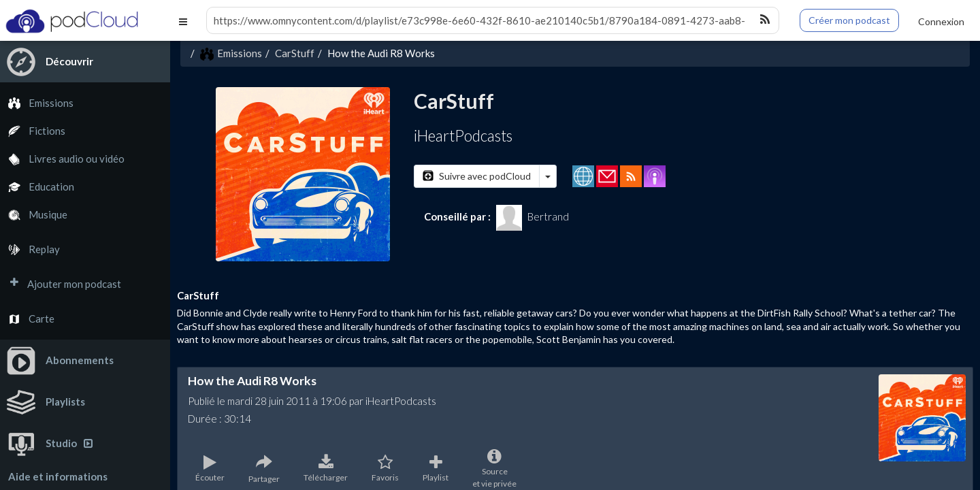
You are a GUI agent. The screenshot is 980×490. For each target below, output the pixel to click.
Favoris (385, 469)
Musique (34, 215)
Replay (30, 249)
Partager (264, 469)
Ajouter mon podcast (61, 284)
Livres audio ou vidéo (62, 159)
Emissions (37, 103)
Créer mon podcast (849, 20)
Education (37, 187)
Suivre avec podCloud (477, 176)
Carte (27, 319)
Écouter (210, 469)
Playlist (436, 469)
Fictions (33, 131)
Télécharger (326, 469)
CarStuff (295, 53)
